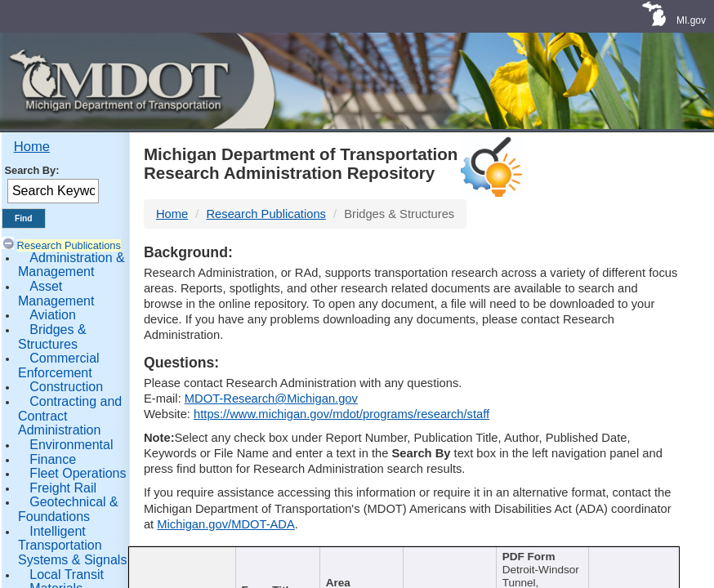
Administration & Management (71, 265)
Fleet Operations (78, 473)
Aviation (53, 315)
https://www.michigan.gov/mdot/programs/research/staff (341, 414)
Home (32, 147)
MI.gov (691, 20)
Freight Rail (63, 488)
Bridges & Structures (52, 337)
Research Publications (69, 245)
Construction (66, 387)
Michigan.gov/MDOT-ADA (226, 524)
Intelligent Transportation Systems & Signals (72, 546)
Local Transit (67, 575)
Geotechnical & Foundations (68, 509)
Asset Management (56, 294)
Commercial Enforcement (59, 365)
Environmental (71, 445)
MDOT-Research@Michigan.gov (271, 399)
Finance (53, 459)
